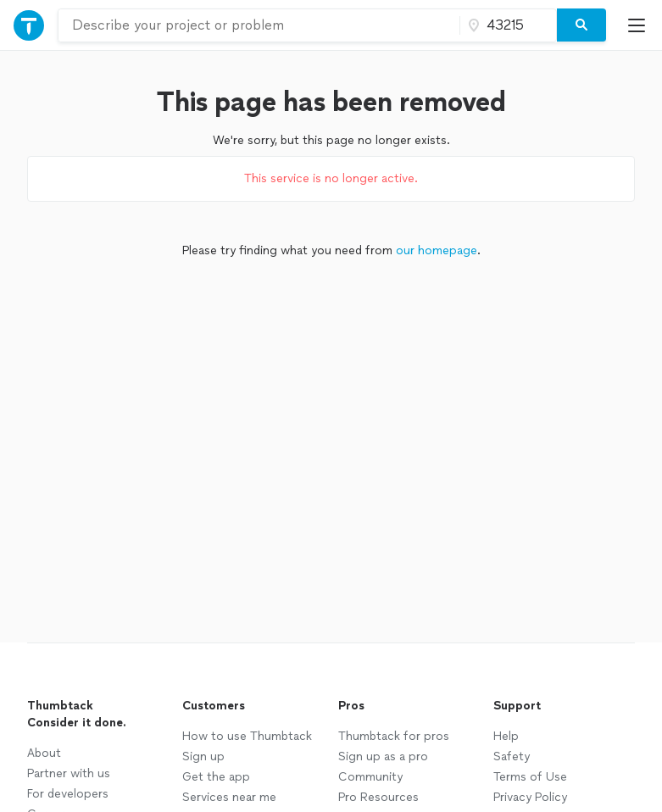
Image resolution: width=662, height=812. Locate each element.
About (44, 753)
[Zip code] (506, 25)
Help (506, 736)
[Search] (581, 25)
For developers (68, 794)
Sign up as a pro (383, 756)
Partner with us (69, 773)
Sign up (203, 756)
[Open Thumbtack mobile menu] (641, 25)
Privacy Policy (530, 797)
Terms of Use (530, 777)
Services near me (229, 797)
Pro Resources (378, 797)
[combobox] (259, 25)
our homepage (437, 250)
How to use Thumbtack (247, 736)
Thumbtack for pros (394, 736)
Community (370, 777)
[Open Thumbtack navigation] (29, 25)
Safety (512, 756)
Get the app (216, 777)
